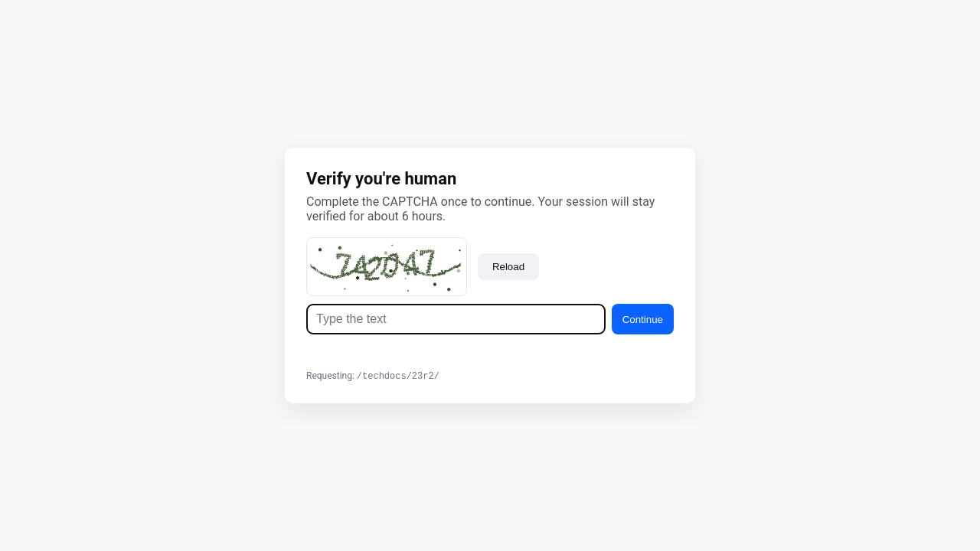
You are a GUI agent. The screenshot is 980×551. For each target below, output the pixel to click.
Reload (508, 266)
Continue (643, 319)
